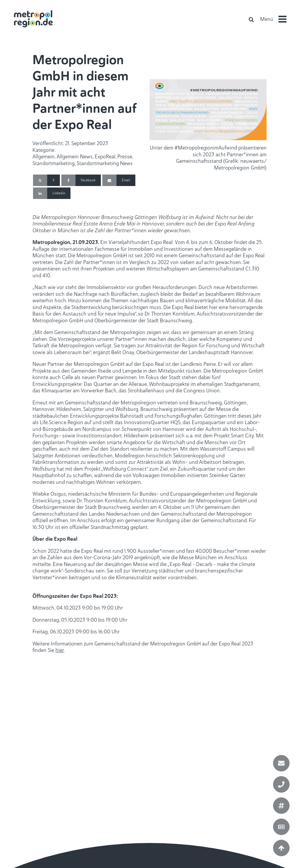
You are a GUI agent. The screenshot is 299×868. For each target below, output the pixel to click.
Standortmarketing (54, 163)
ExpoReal (105, 157)
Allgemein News (75, 157)
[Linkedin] (52, 193)
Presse (125, 157)
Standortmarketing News (105, 163)
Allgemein (43, 157)
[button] (276, 19)
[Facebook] (81, 180)
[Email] (119, 180)
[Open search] (251, 19)
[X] (46, 180)
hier (60, 650)
